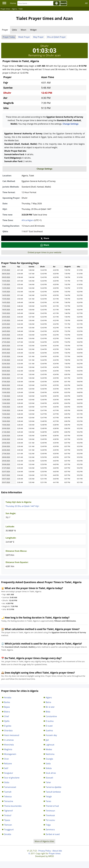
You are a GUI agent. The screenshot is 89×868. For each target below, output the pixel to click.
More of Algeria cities (44, 841)
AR (86, 3)
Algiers (49, 698)
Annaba (8, 698)
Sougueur (9, 773)
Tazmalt (8, 792)
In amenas (9, 740)
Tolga (48, 825)
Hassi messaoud (12, 735)
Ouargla (49, 759)
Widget (33, 30)
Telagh (49, 797)
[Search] (35, 3)
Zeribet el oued (53, 834)
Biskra (7, 712)
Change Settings (71, 124)
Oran (6, 759)
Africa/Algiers (28, 220)
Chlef (6, 716)
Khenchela (9, 745)
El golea (8, 726)
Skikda (49, 768)
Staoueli (49, 778)
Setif (6, 768)
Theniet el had (52, 806)
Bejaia (7, 707)
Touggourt (9, 830)
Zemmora (50, 830)
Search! (64, 3)
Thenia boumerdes (13, 806)
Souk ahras (51, 773)
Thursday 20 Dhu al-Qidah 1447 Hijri (22, 506)
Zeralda (8, 834)
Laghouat (50, 745)
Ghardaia (8, 731)
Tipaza (7, 820)
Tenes (48, 801)
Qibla (14, 30)
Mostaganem (10, 754)
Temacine (9, 801)
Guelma (49, 731)
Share (45, 238)
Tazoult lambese (53, 792)
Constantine (51, 716)
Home (13, 3)
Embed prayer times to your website (44, 252)
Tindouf (8, 815)
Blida (48, 712)
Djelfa (7, 721)
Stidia (7, 782)
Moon (23, 30)
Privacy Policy (44, 851)
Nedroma (50, 754)
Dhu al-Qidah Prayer (56, 37)
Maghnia (8, 749)
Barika (7, 702)
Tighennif (8, 811)
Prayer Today (9, 37)
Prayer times (55, 853)
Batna (48, 702)
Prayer (5, 30)
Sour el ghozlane (12, 778)
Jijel (47, 740)
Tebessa (8, 797)
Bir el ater (50, 707)
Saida (48, 764)
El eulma (50, 721)
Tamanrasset (10, 787)
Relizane (8, 764)
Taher (48, 782)
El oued (49, 726)
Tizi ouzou (50, 820)
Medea (49, 749)
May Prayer (38, 37)
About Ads (57, 851)
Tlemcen (8, 825)
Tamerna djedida (53, 787)
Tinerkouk (50, 815)
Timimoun (50, 811)
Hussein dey (51, 735)
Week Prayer (24, 37)
